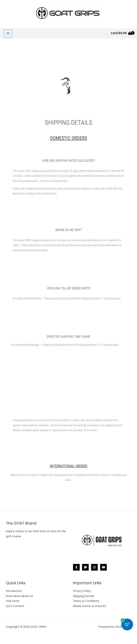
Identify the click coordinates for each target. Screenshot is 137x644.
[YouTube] (103, 567)
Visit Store (13, 601)
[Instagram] (94, 567)
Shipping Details (84, 596)
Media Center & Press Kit (90, 606)
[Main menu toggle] (8, 33)
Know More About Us (20, 596)
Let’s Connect (15, 606)
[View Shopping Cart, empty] (121, 33)
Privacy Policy (82, 591)
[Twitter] (85, 567)
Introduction (14, 591)
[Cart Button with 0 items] (127, 624)
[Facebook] (76, 567)
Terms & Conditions (86, 601)
